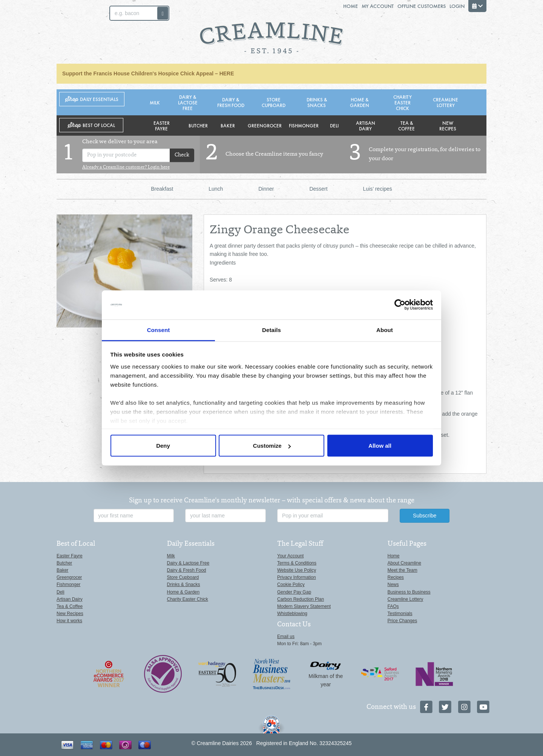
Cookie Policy (291, 585)
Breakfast (162, 189)
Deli (334, 125)
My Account (378, 6)
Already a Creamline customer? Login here (126, 167)
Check (182, 155)
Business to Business (409, 592)
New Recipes (448, 125)
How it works (69, 621)
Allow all (380, 446)
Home (350, 6)
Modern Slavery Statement (304, 606)
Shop (92, 99)
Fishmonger (304, 125)
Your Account (290, 556)
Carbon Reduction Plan (301, 599)
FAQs (393, 606)
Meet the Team (403, 570)
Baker (228, 125)
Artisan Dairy (366, 125)
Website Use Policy (297, 570)
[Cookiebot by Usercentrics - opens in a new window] (400, 305)
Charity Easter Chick (403, 102)
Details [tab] (271, 330)
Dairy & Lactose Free (188, 102)
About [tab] (385, 330)
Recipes (396, 577)
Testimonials (400, 614)
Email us (286, 637)
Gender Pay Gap (294, 592)
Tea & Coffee (406, 125)
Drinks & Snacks (317, 102)
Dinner (266, 189)
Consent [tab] (159, 330)
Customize (272, 446)
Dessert (318, 189)
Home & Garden (360, 102)
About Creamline (404, 563)
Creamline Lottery (446, 102)
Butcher (198, 125)
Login (457, 6)
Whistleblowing (292, 614)
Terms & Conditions (297, 563)
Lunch (216, 189)
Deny (163, 446)
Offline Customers (422, 6)
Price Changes (403, 621)
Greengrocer (265, 125)
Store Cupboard (274, 102)
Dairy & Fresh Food (231, 102)
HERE (227, 73)
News (393, 585)
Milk (155, 102)
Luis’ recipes (378, 189)
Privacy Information (297, 577)
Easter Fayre (162, 125)
